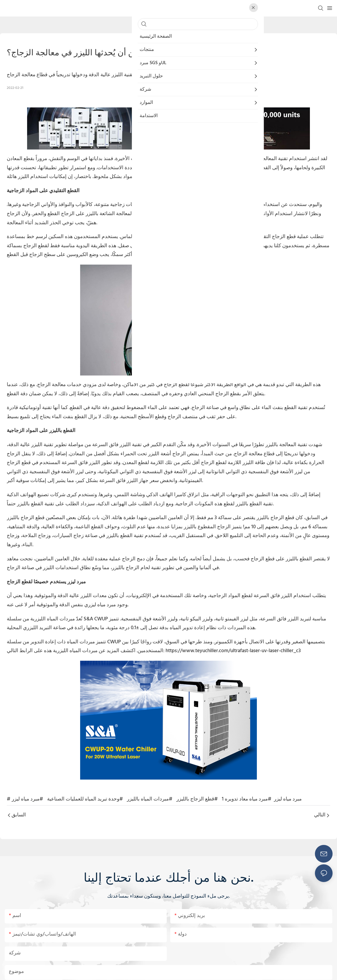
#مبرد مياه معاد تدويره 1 (247, 799)
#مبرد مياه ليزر (27, 799)
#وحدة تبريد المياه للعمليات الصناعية (85, 799)
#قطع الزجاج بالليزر (197, 799)
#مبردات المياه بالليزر (150, 799)
